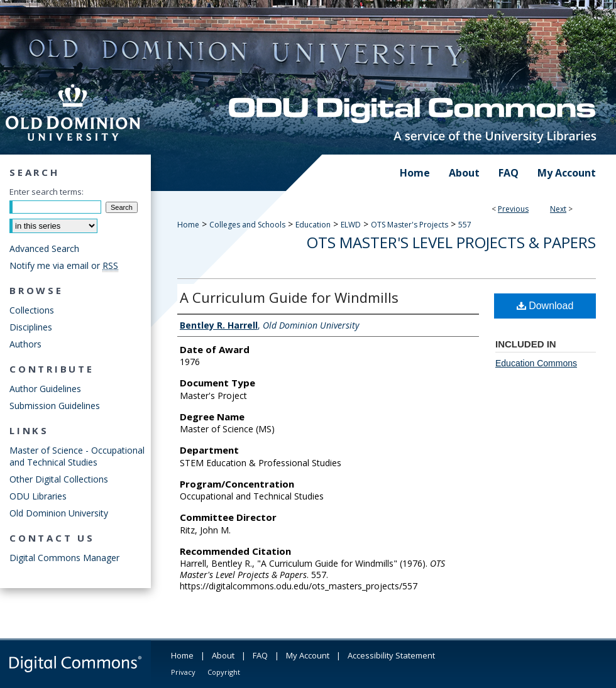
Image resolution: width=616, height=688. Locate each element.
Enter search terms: (47, 192)
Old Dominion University (59, 513)
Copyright (224, 672)
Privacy (183, 672)
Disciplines (31, 327)
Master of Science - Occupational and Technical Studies (77, 456)
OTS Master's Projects (410, 225)
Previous (513, 209)
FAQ (260, 655)
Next (558, 209)
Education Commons (536, 363)
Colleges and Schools (247, 225)
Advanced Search (44, 248)
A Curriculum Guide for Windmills (289, 297)
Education (313, 225)
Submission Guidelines (55, 406)
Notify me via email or (64, 265)
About (223, 655)
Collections (32, 310)
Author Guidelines (45, 389)
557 (465, 225)
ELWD (351, 225)
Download (545, 306)
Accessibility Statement (391, 655)
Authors (25, 344)
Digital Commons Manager (64, 558)
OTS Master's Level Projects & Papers (451, 242)
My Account (308, 655)
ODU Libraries (38, 496)
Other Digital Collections (59, 479)
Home (188, 225)
